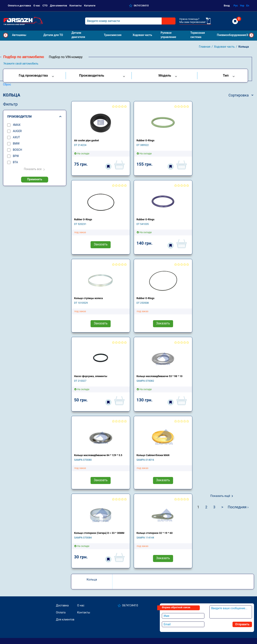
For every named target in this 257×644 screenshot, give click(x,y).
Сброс (7, 84)
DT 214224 (80, 145)
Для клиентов (59, 6)
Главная (205, 47)
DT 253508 (143, 303)
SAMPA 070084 (83, 538)
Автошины (19, 35)
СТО (45, 6)
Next (251, 35)
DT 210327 (80, 381)
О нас (37, 6)
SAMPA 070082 (145, 381)
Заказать (101, 244)
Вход (227, 6)
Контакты (76, 6)
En (248, 6)
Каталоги (90, 6)
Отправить (242, 624)
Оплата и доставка (19, 6)
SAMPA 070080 (83, 460)
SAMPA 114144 (145, 538)
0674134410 (141, 6)
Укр (242, 6)
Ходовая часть (224, 47)
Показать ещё (220, 496)
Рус (236, 6)
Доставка (62, 605)
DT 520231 (80, 224)
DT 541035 (143, 224)
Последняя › (238, 507)
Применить (35, 179)
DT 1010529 (81, 303)
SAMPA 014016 (145, 460)
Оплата (61, 612)
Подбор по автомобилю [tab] (24, 57)
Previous (6, 35)
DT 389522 (143, 145)
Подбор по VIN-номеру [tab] (66, 57)
